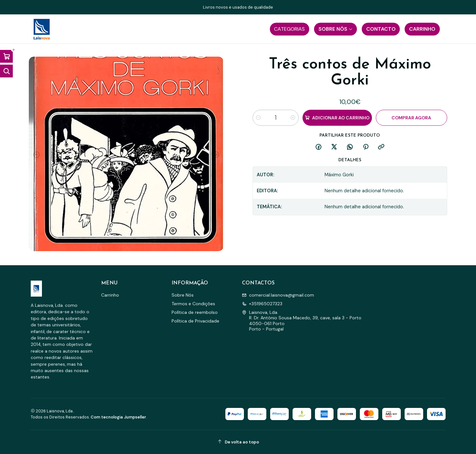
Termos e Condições (193, 304)
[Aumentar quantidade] (293, 118)
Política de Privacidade (195, 321)
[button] (290, 29)
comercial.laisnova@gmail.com (278, 295)
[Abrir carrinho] (6, 56)
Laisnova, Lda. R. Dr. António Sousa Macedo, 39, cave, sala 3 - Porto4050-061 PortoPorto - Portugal (302, 321)
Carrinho (110, 295)
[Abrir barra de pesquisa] (6, 71)
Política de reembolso (195, 312)
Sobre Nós (183, 295)
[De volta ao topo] (238, 442)
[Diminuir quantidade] (258, 118)
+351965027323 (262, 304)
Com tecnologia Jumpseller (118, 417)
